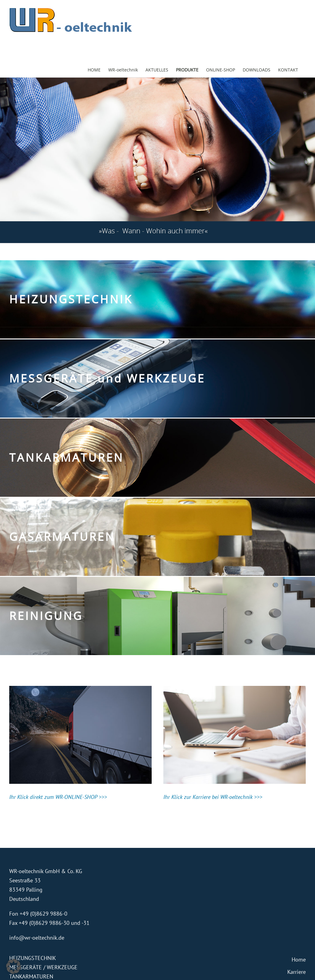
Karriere (297, 972)
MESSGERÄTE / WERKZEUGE (43, 967)
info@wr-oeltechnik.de (37, 938)
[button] (14, 966)
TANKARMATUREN (31, 976)
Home (299, 960)
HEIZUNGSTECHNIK (33, 958)
